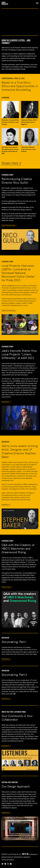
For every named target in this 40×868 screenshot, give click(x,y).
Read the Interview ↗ (9, 310)
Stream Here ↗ (11, 163)
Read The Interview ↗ (9, 225)
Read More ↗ (6, 402)
